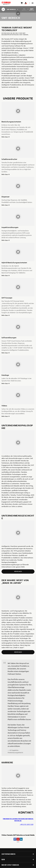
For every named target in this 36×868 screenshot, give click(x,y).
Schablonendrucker (9, 159)
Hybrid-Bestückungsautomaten (14, 262)
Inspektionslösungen (10, 227)
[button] (33, 3)
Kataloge (5, 375)
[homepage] (6, 3)
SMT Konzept (7, 298)
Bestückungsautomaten (11, 122)
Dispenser (6, 197)
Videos (4, 406)
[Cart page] (22, 3)
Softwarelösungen (9, 337)
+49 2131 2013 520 (26, 824)
